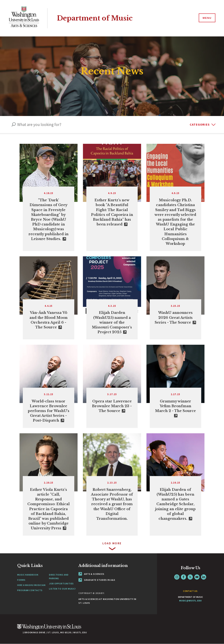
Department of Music (95, 18)
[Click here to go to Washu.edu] (49, 629)
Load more (112, 543)
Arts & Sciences (91, 574)
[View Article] (175, 197)
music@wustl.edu (190, 601)
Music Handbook (28, 575)
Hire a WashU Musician (31, 585)
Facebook (184, 577)
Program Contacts (30, 590)
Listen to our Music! (62, 589)
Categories (200, 124)
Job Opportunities (61, 584)
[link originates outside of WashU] (49, 197)
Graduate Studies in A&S (97, 580)
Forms (21, 580)
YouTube (197, 577)
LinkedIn (204, 577)
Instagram (177, 577)
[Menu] (207, 18)
